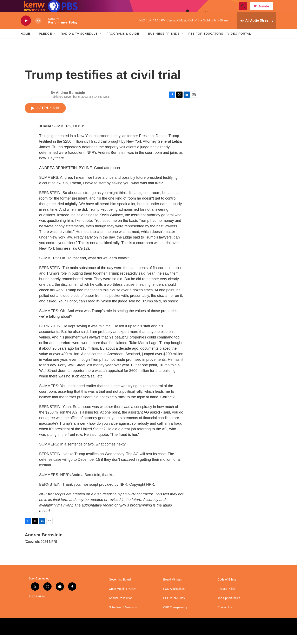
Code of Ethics (227, 589)
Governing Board (120, 589)
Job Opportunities (229, 607)
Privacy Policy (227, 598)
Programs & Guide (123, 43)
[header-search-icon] (245, 11)
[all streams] (257, 30)
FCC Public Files (174, 607)
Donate (266, 11)
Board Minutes (172, 589)
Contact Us (225, 617)
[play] (26, 30)
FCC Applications (174, 598)
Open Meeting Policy (122, 598)
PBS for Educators (206, 43)
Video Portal (239, 43)
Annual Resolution (121, 607)
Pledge (45, 43)
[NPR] (64, 636)
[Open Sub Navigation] (33, 43)
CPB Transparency (175, 617)
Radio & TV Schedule (79, 43)
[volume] (38, 30)
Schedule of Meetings (123, 617)
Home (25, 43)
